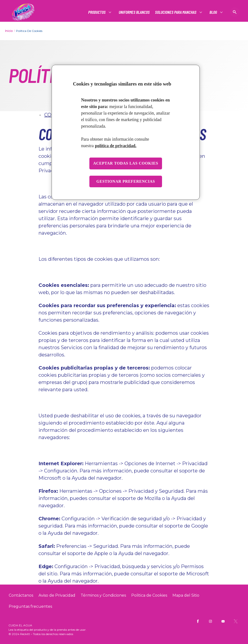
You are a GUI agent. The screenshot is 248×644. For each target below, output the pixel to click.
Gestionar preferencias (126, 181)
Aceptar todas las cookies (126, 163)
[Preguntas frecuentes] (30, 607)
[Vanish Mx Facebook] (198, 621)
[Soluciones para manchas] (176, 12)
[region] (126, 132)
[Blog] (213, 12)
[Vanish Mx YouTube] (223, 621)
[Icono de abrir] (235, 12)
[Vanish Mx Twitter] (236, 621)
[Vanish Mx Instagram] (210, 621)
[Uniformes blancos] (134, 12)
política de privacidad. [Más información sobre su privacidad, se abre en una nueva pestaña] (116, 146)
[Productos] (97, 12)
